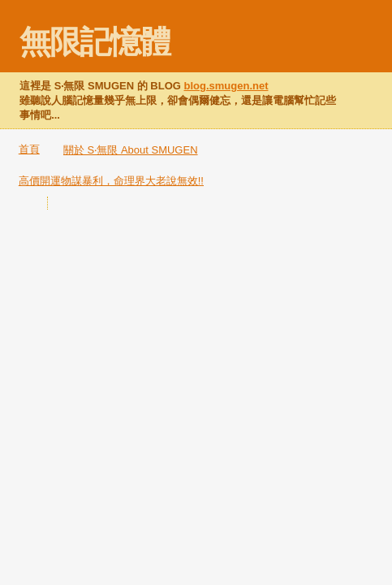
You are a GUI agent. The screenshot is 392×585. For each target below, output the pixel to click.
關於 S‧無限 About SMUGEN (131, 150)
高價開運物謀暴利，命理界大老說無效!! (111, 181)
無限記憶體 (95, 42)
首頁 (29, 149)
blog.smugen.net (226, 86)
